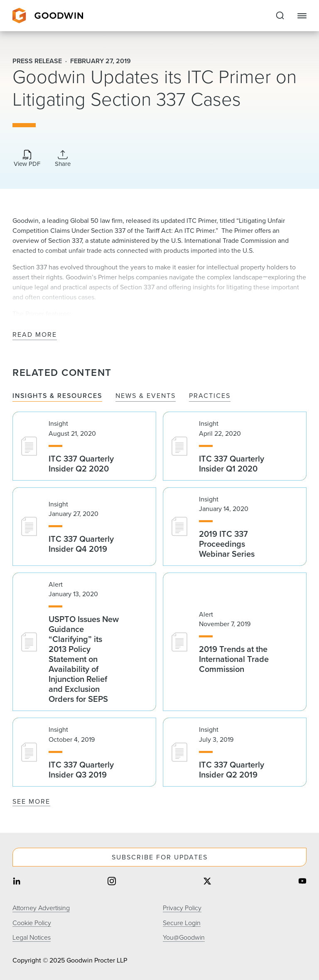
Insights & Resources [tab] (57, 396)
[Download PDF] (27, 159)
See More (31, 801)
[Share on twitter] (207, 882)
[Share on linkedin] (17, 882)
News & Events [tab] (146, 396)
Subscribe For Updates (160, 857)
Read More (35, 335)
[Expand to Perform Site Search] (280, 16)
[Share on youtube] (302, 882)
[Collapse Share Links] (63, 158)
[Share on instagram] (112, 882)
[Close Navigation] (302, 16)
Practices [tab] (210, 396)
